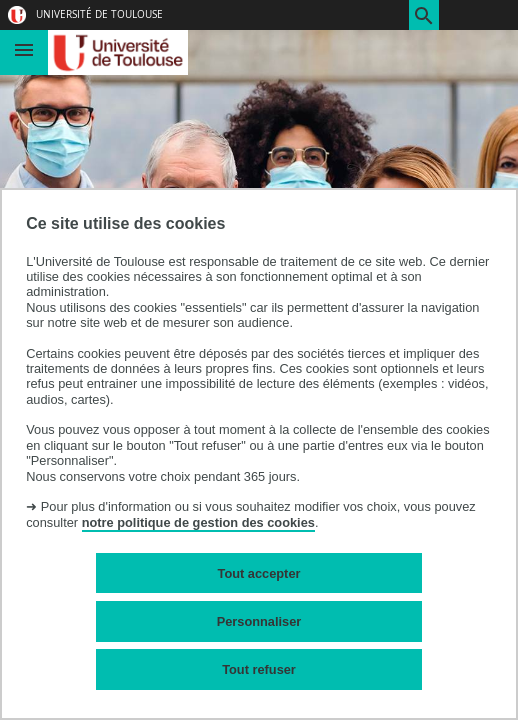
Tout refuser (259, 669)
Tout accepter (259, 573)
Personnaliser (259, 621)
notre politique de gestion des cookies (198, 522)
